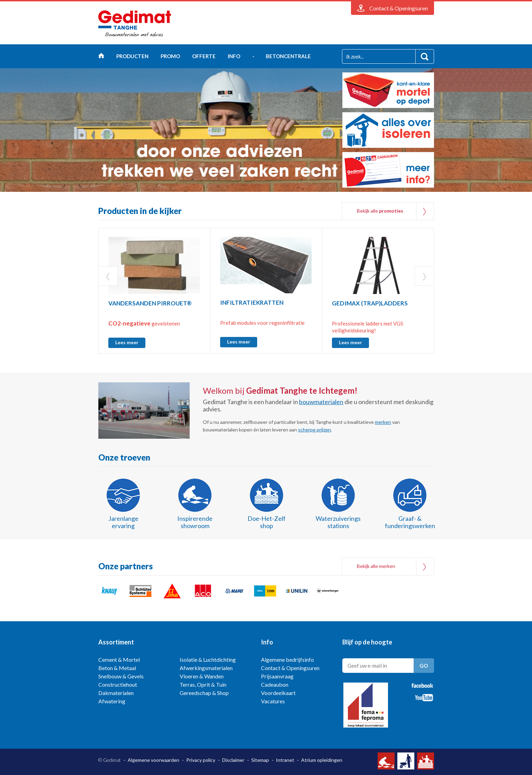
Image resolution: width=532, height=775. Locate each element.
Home (101, 57)
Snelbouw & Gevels (121, 676)
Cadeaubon (275, 684)
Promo (170, 56)
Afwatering (112, 701)
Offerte (204, 56)
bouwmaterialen (321, 402)
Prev (108, 276)
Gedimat (135, 24)
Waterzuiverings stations (338, 522)
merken (383, 422)
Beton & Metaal (117, 668)
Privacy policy (201, 760)
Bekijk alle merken (376, 566)
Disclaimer (233, 760)
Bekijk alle (380, 211)
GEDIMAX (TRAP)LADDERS (370, 303)
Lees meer (127, 342)
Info (234, 56)
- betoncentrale (282, 56)
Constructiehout (118, 684)
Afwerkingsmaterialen (206, 668)
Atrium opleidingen (322, 760)
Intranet (285, 760)
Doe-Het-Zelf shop (267, 522)
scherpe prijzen (314, 430)
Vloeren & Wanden (202, 676)
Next (424, 276)
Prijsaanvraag (277, 676)
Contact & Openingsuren (290, 668)
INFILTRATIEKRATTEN (252, 302)
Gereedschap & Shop (204, 693)
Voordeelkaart (278, 693)
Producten (132, 56)
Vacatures (273, 701)
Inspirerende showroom (195, 522)
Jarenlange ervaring (123, 522)
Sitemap (260, 760)
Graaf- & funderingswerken (410, 522)
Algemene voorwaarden (154, 760)
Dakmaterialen (116, 693)
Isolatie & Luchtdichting (208, 660)
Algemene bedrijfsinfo (287, 660)
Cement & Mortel (119, 660)
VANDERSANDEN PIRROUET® (150, 303)
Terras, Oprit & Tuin (203, 684)
